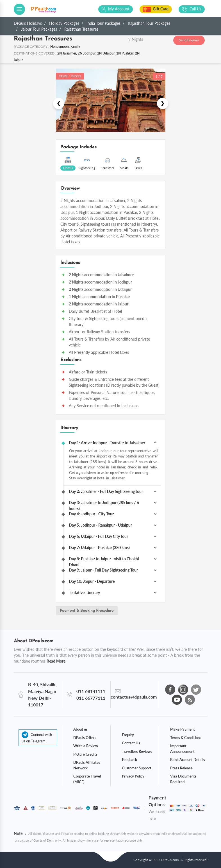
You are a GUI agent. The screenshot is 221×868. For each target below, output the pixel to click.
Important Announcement (182, 749)
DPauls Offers (85, 738)
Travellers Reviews (137, 751)
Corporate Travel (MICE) (87, 779)
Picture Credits (85, 754)
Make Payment (183, 729)
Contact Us (131, 743)
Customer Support (137, 768)
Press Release (181, 768)
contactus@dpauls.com (134, 697)
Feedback (129, 760)
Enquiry (128, 735)
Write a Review (86, 746)
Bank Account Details (188, 760)
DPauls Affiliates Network (87, 765)
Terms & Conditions (186, 738)
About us (80, 729)
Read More (56, 661)
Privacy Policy (133, 776)
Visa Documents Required (183, 779)
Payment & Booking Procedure (87, 611)
